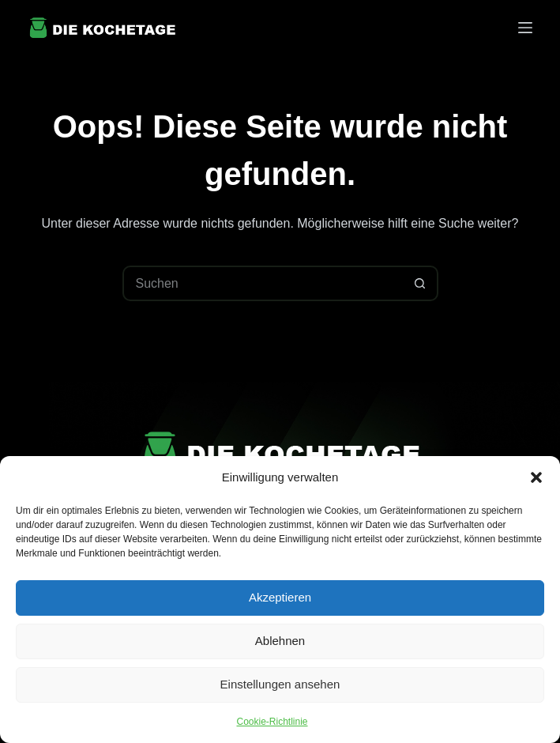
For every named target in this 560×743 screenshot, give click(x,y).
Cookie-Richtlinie (272, 722)
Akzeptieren (280, 597)
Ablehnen (280, 641)
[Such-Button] (421, 283)
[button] (536, 477)
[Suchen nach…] (263, 283)
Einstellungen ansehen (280, 684)
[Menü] (525, 28)
